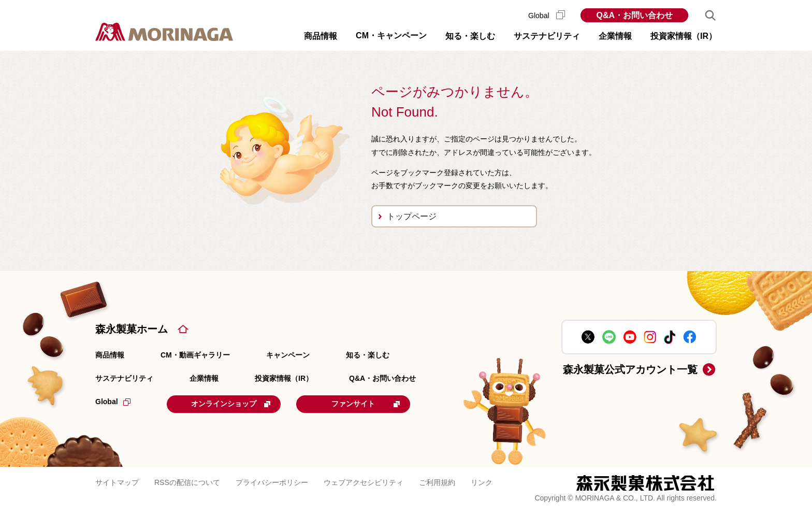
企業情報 (204, 378)
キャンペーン (288, 355)
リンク (482, 482)
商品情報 (110, 355)
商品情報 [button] (321, 36)
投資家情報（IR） (284, 378)
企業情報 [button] (615, 36)
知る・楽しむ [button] (470, 36)
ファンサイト (366, 404)
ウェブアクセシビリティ (364, 482)
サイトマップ (117, 482)
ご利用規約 (437, 482)
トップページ (412, 216)
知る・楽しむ (368, 355)
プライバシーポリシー (272, 482)
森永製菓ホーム (132, 329)
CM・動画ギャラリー (195, 355)
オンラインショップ (231, 404)
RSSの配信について (187, 482)
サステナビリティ (124, 378)
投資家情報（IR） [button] (684, 36)
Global (547, 16)
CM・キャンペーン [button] (391, 35)
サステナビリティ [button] (547, 36)
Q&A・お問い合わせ (634, 15)
